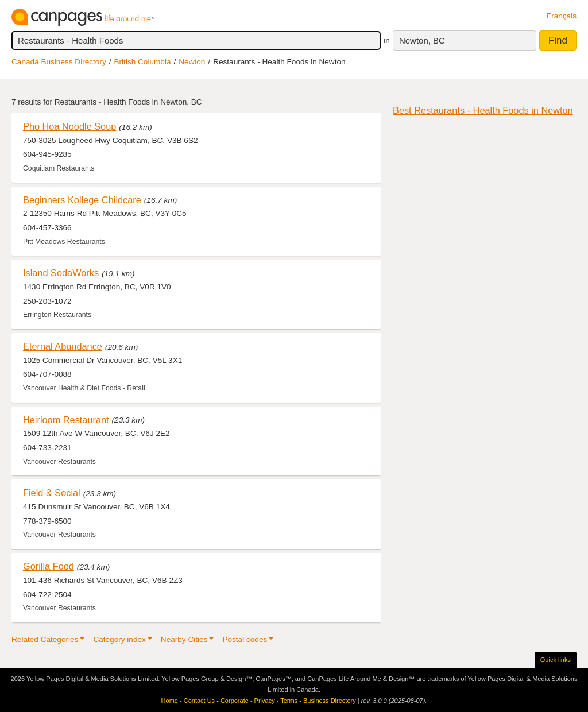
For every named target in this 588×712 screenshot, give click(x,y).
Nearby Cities (184, 639)
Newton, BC (422, 40)
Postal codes (245, 639)
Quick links (556, 660)
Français (562, 16)
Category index (119, 639)
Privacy (265, 701)
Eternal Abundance (63, 346)
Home (170, 701)
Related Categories (45, 639)
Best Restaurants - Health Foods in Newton (483, 110)
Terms (289, 701)
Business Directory (330, 701)
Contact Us (199, 701)
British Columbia (143, 62)
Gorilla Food (49, 566)
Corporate (235, 701)
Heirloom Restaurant (66, 420)
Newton (192, 62)
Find (558, 40)
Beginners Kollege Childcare (82, 200)
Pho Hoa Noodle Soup (69, 126)
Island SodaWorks (61, 273)
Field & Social (52, 493)
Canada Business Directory (59, 62)
